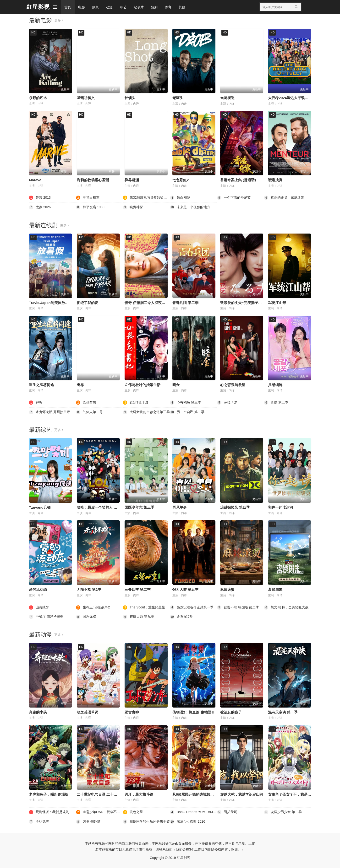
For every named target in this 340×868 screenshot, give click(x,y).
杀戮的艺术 (38, 98)
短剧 (154, 7)
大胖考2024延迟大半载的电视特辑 (295, 98)
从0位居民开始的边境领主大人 (197, 794)
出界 (80, 385)
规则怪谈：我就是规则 (49, 812)
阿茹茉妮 (227, 812)
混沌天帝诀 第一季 (283, 712)
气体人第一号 (89, 412)
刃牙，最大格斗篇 (139, 794)
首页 (68, 7)
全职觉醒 (39, 822)
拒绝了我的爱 (88, 303)
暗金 (176, 385)
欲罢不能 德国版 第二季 (238, 607)
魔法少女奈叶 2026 (188, 822)
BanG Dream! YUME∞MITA (194, 812)
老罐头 (178, 98)
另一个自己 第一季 (187, 412)
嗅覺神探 (133, 207)
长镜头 (130, 98)
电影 (82, 7)
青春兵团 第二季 (185, 303)
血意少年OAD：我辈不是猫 (100, 812)
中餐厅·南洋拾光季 (46, 617)
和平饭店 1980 (90, 207)
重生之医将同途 (41, 385)
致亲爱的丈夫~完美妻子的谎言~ (246, 303)
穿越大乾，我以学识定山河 (242, 794)
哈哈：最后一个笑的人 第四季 (101, 507)
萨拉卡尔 (227, 403)
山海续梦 (39, 607)
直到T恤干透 (136, 403)
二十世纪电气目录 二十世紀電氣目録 (106, 794)
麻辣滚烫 (227, 589)
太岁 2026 (40, 207)
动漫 (109, 7)
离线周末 (275, 589)
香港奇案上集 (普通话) (238, 180)
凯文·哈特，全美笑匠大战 (286, 607)
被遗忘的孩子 (231, 712)
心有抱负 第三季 (186, 403)
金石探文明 (182, 617)
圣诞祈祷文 (86, 98)
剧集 (95, 7)
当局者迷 (227, 98)
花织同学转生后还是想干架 (146, 822)
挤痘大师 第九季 (138, 617)
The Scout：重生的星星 (144, 607)
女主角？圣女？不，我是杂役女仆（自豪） (302, 794)
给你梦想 (86, 403)
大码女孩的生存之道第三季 (146, 412)
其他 (182, 7)
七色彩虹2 (181, 180)
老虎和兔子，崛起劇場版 (49, 794)
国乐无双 (86, 617)
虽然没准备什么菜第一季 (192, 607)
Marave (35, 180)
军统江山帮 (277, 303)
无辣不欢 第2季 (89, 589)
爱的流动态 (38, 589)
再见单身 (180, 507)
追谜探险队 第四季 (235, 507)
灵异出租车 (88, 198)
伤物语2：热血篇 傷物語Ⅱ (194, 712)
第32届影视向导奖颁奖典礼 (146, 198)
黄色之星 (133, 812)
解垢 (36, 403)
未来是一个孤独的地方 (190, 207)
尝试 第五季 (276, 403)
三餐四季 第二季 (138, 589)
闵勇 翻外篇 (88, 822)
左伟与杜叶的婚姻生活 (143, 385)
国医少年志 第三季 (139, 507)
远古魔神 (132, 712)
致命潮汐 (180, 198)
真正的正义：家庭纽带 (284, 198)
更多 (59, 20)
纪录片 (139, 7)
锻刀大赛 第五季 (185, 589)
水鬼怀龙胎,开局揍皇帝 (49, 412)
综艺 (123, 7)
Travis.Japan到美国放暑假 (51, 303)
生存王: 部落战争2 (93, 607)
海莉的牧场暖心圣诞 (93, 180)
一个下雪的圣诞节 (234, 198)
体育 (168, 7)
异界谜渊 (132, 180)
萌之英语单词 (88, 712)
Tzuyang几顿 (40, 507)
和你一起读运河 (281, 507)
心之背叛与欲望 (233, 385)
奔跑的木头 (38, 712)
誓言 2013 (40, 198)
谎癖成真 (275, 180)
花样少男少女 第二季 (283, 812)
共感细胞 (275, 385)
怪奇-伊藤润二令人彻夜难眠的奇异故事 (156, 303)
